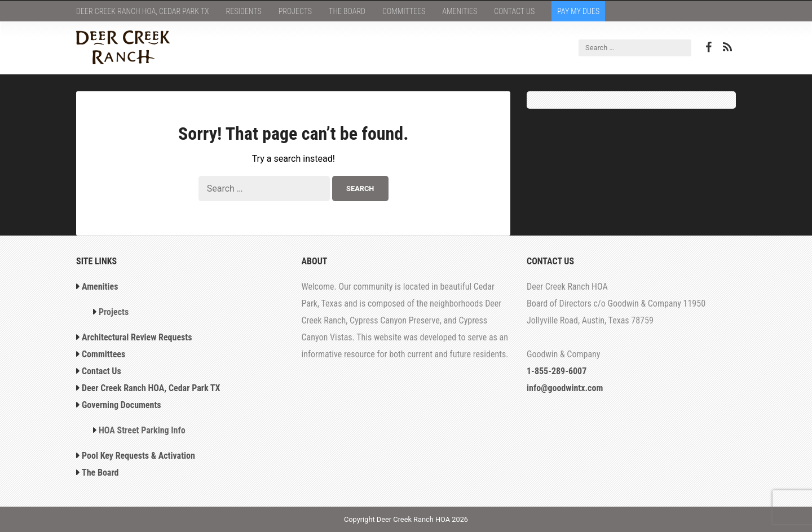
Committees (404, 11)
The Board (347, 11)
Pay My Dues (578, 11)
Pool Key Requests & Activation (138, 456)
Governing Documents (122, 405)
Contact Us (514, 11)
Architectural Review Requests (137, 337)
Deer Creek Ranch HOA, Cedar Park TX (143, 11)
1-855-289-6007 (557, 371)
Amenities (460, 11)
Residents (244, 11)
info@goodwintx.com (565, 388)
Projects (295, 11)
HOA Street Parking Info (142, 430)
